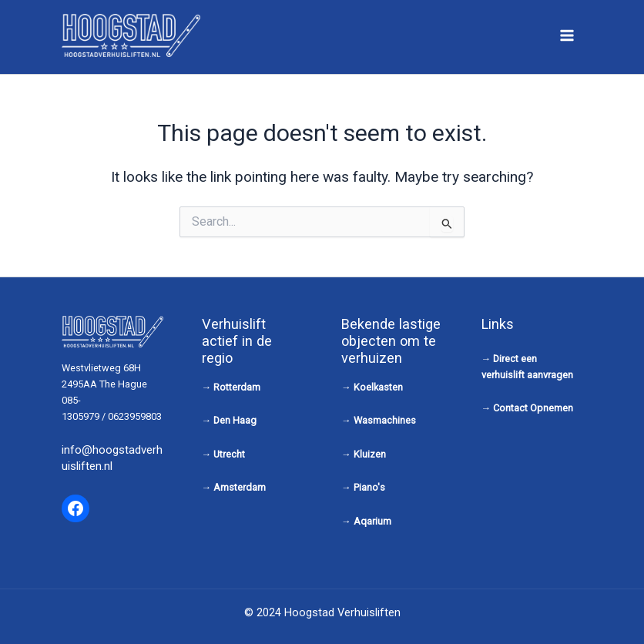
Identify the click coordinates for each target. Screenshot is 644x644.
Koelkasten (378, 387)
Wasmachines (385, 420)
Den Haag (235, 420)
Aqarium (372, 521)
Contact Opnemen (533, 408)
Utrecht (229, 454)
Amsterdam (240, 487)
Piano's (369, 487)
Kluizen (370, 454)
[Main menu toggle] (567, 35)
